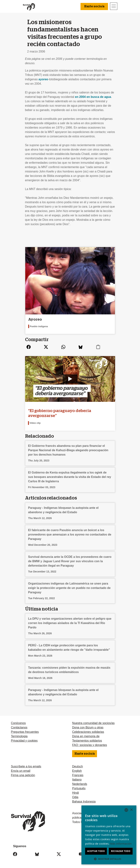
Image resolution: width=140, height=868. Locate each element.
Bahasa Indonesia (84, 802)
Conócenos (18, 723)
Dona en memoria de (86, 736)
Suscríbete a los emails (26, 766)
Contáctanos (19, 727)
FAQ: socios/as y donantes (89, 745)
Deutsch (78, 766)
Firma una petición (23, 775)
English (77, 771)
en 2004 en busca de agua (93, 97)
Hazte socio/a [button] (94, 6)
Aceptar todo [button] (96, 851)
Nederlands (80, 784)
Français (78, 775)
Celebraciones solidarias (88, 732)
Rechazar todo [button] (121, 851)
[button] (109, 859)
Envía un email (21, 771)
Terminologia (19, 736)
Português (79, 788)
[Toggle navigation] (114, 6)
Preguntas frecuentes (25, 732)
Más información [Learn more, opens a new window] (121, 844)
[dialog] (109, 835)
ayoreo (43, 79)
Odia (75, 797)
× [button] (131, 810)
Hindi (75, 793)
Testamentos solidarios (87, 741)
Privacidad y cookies (24, 741)
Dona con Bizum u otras (88, 727)
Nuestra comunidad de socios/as (93, 723)
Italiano (77, 780)
